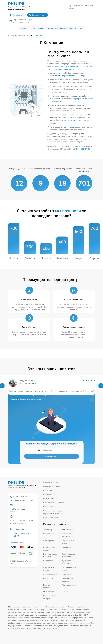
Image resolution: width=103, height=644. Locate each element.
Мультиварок (49, 592)
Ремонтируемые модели (54, 503)
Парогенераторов (70, 585)
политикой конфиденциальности (68, 461)
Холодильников (50, 574)
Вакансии (63, 28)
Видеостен (66, 547)
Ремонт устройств (39, 28)
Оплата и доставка (52, 487)
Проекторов (48, 534)
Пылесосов (48, 578)
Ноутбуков (66, 574)
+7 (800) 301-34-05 (81, 149)
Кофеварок (48, 561)
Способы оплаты (50, 518)
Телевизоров (49, 530)
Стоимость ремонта (52, 482)
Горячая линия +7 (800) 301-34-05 (81, 7)
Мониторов (67, 592)
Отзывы (81, 28)
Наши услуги (49, 507)
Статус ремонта (17, 15)
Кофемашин (67, 530)
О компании (23, 28)
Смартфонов (49, 540)
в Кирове (32, 7)
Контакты (72, 28)
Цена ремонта (53, 28)
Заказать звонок (37, 15)
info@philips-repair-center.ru (19, 508)
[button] (2, 386)
